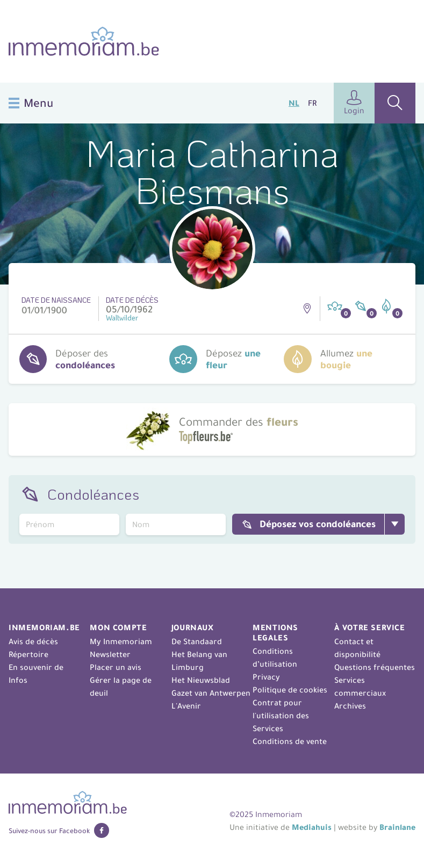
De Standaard (197, 641)
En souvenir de (36, 667)
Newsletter (110, 654)
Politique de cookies (290, 690)
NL (294, 103)
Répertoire (28, 654)
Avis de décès (33, 641)
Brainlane (397, 827)
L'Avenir (186, 706)
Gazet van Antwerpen (211, 693)
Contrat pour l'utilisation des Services (281, 716)
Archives (350, 706)
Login (354, 103)
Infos (18, 680)
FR (312, 103)
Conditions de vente (290, 741)
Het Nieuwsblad (201, 680)
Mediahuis (312, 827)
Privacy (266, 677)
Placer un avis (116, 667)
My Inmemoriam (121, 641)
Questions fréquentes (375, 667)
